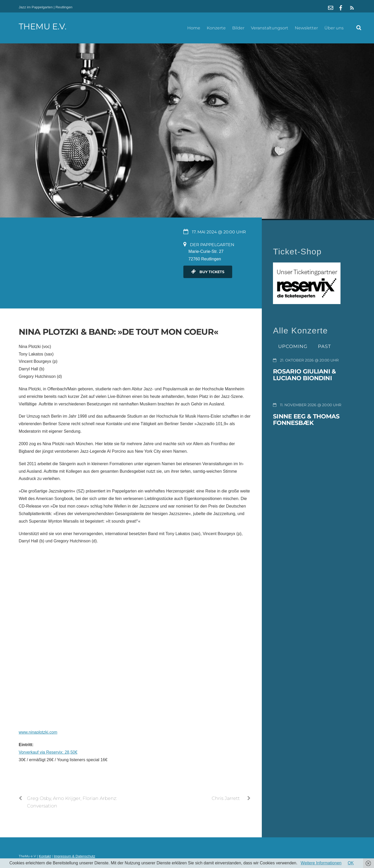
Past (324, 346)
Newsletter (306, 28)
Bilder (238, 28)
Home (194, 28)
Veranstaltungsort (270, 28)
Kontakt (45, 856)
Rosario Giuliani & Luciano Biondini (304, 375)
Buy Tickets (208, 272)
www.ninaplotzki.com (38, 732)
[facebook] (341, 7)
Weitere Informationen (321, 863)
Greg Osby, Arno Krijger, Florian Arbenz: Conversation (68, 802)
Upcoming (293, 346)
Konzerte (216, 28)
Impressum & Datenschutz (74, 856)
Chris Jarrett (231, 798)
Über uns (334, 28)
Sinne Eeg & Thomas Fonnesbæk (306, 420)
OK (351, 863)
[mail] (331, 7)
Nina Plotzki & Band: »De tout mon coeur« (118, 332)
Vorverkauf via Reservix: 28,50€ (48, 752)
